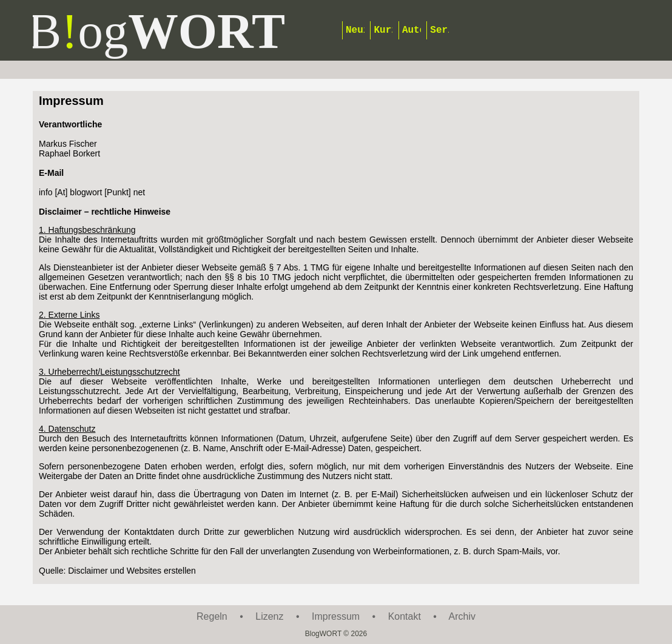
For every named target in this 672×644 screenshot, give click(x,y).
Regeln (212, 616)
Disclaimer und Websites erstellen (132, 571)
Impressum (336, 616)
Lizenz (269, 616)
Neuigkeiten (355, 30)
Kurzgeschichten (383, 30)
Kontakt (405, 616)
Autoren (412, 30)
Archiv (462, 616)
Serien (439, 30)
